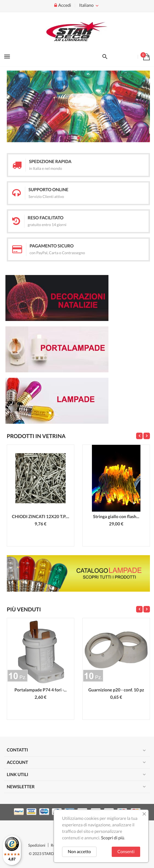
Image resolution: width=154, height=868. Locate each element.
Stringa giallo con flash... (116, 517)
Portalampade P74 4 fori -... (41, 690)
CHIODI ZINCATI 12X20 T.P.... (41, 517)
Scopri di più (113, 838)
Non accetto (79, 852)
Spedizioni (37, 845)
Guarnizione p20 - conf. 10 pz (116, 690)
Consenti (126, 852)
